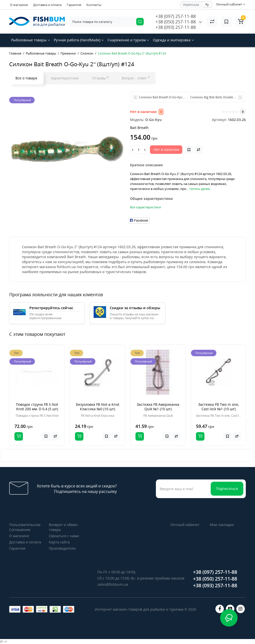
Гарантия (74, 5)
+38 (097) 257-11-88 (176, 16)
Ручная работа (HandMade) (79, 40)
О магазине (19, 5)
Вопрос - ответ (136, 78)
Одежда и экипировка (173, 40)
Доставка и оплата (47, 5)
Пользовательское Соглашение (25, 527)
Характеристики (65, 78)
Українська (191, 5)
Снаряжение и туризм (128, 40)
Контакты (94, 5)
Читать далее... (201, 189)
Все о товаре (26, 78)
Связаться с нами (64, 536)
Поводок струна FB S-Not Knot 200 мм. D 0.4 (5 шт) (37, 407)
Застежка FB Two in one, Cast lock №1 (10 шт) (219, 407)
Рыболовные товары (31, 40)
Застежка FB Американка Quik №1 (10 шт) (158, 407)
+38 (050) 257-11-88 (176, 22)
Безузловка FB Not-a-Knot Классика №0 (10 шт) (98, 407)
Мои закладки (222, 525)
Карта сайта (59, 542)
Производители (62, 548)
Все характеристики (145, 207)
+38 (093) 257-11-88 (176, 27)
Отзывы (100, 78)
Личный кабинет (185, 525)
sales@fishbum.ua (113, 584)
